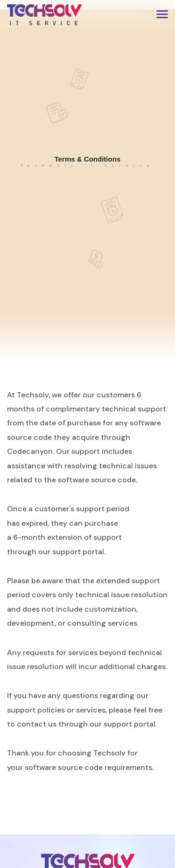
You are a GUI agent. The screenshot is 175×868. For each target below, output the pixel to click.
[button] (162, 14)
